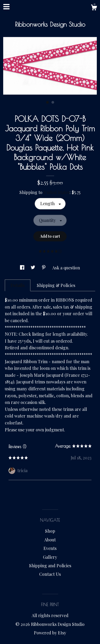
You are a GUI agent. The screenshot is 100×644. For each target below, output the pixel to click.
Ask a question (66, 268)
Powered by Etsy (50, 633)
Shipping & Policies (56, 285)
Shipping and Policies (50, 566)
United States (57, 192)
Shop (50, 531)
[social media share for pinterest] (44, 268)
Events (50, 548)
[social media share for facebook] (23, 268)
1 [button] (47, 102)
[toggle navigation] (6, 7)
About (50, 540)
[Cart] (94, 8)
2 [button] (53, 102)
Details (18, 285)
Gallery (50, 557)
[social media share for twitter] (33, 268)
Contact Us (50, 574)
